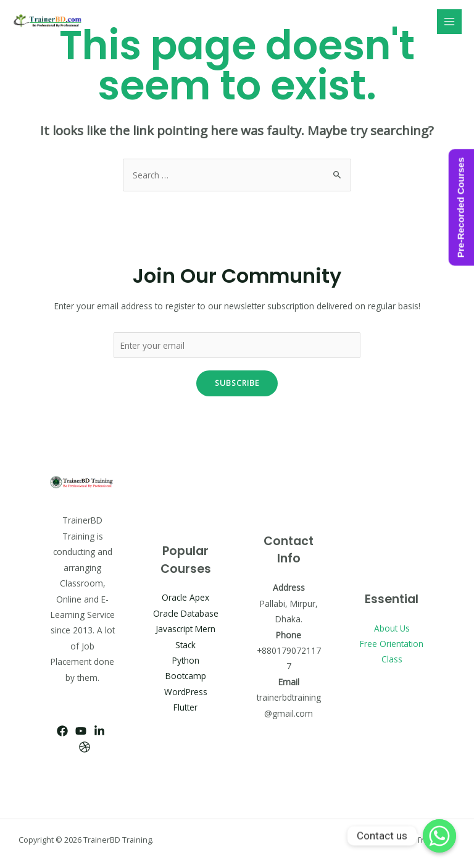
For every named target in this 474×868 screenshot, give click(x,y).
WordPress (186, 692)
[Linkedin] (99, 731)
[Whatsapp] (439, 836)
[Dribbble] (85, 747)
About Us (392, 628)
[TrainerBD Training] (49, 22)
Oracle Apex (185, 597)
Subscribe (237, 383)
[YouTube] (81, 731)
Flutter (185, 707)
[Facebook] (62, 731)
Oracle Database (186, 613)
